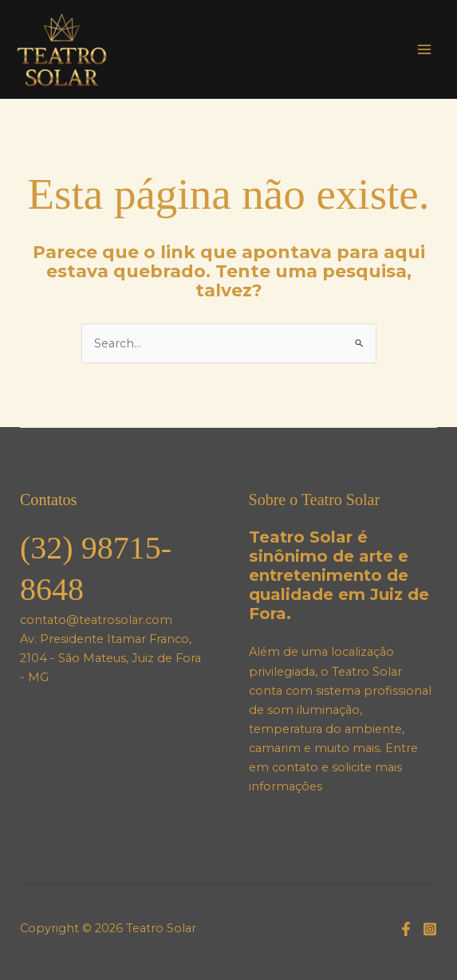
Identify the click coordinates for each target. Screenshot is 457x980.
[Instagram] (430, 929)
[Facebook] (406, 929)
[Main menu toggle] (424, 49)
